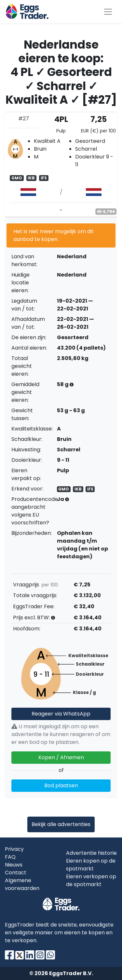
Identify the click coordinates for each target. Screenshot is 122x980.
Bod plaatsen (61, 785)
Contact (16, 873)
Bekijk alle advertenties (61, 824)
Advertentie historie (91, 853)
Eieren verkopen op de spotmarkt (91, 880)
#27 (24, 119)
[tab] (61, 164)
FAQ (10, 857)
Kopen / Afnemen (61, 757)
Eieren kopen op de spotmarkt (91, 865)
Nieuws (14, 865)
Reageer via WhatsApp (61, 714)
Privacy (14, 849)
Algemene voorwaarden (22, 884)
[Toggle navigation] (108, 12)
